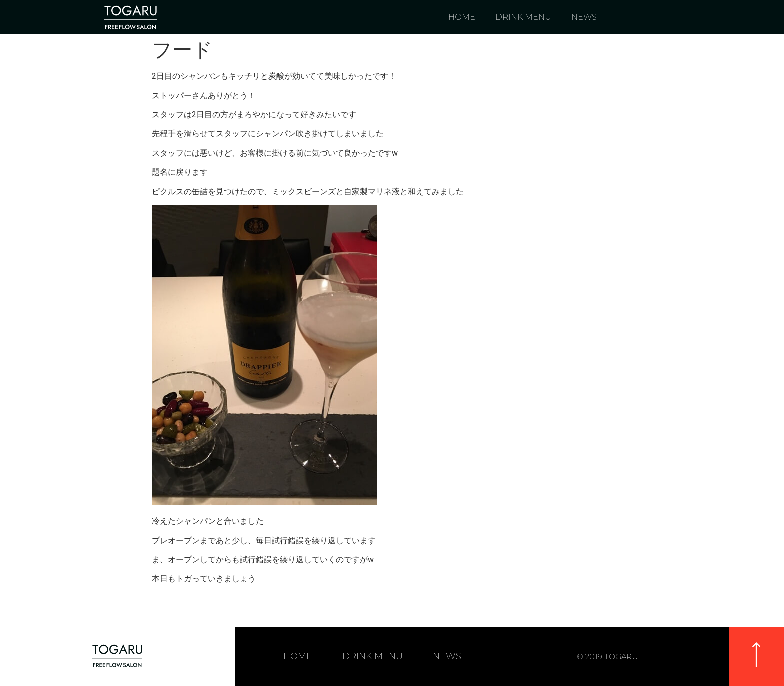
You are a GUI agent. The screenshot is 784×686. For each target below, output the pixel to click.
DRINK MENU (523, 17)
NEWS (584, 17)
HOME (462, 17)
